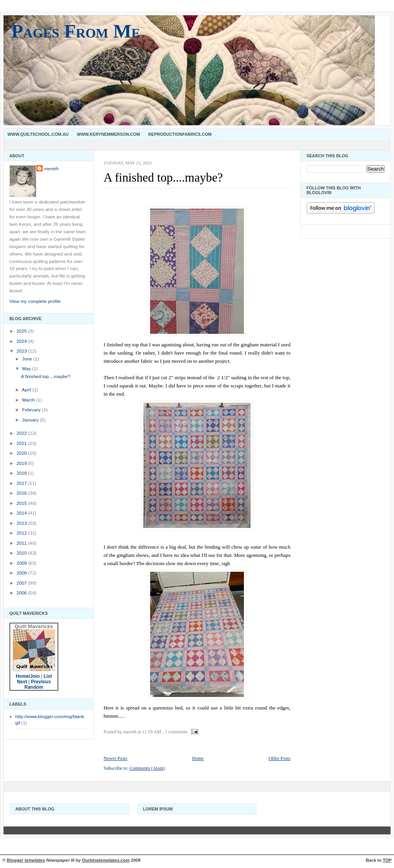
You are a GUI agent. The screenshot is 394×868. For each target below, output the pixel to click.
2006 (22, 593)
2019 (22, 463)
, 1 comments (175, 732)
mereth (51, 169)
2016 (22, 493)
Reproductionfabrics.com (180, 134)
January (31, 420)
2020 (22, 453)
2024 (22, 341)
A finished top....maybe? (46, 376)
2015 (22, 503)
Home (198, 758)
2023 (22, 351)
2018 (22, 473)
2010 (22, 553)
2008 (22, 573)
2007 (22, 583)
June (28, 359)
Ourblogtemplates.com (106, 860)
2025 (22, 331)
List (48, 676)
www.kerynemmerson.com (108, 134)
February (32, 410)
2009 (22, 563)
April (27, 390)
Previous (41, 682)
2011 (22, 543)
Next (22, 682)
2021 (22, 443)
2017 (22, 483)
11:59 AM (152, 732)
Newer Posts (116, 758)
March (29, 400)
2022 (22, 433)
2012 (22, 533)
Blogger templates (26, 860)
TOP (387, 860)
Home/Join (28, 676)
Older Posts (279, 758)
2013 (22, 523)
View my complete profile (35, 301)
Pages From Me (76, 31)
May (27, 369)
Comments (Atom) (147, 768)
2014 (22, 513)
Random (34, 687)
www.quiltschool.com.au (38, 134)
